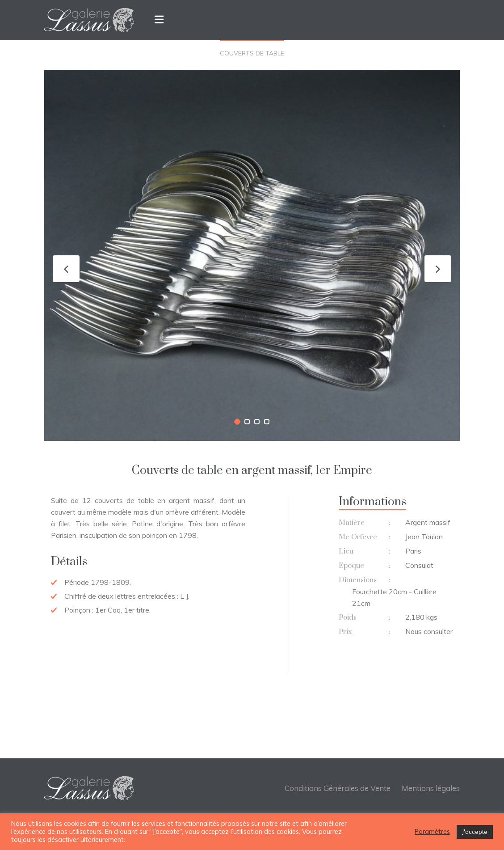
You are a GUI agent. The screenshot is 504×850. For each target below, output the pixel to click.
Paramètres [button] (432, 832)
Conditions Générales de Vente (338, 788)
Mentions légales (431, 788)
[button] (237, 422)
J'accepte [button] (475, 832)
